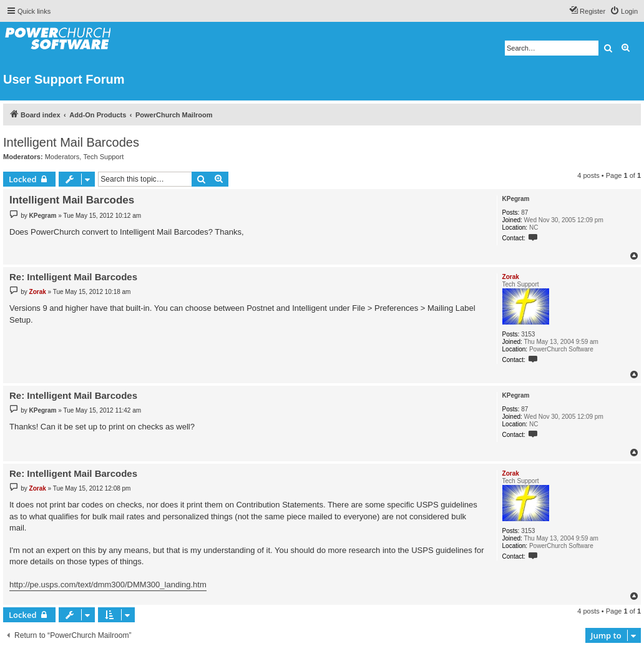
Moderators (62, 157)
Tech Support (103, 157)
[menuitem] (624, 11)
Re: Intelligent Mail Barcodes (73, 277)
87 (524, 213)
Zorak (511, 277)
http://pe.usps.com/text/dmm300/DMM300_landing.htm (108, 585)
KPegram (516, 199)
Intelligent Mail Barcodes (71, 142)
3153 (528, 334)
